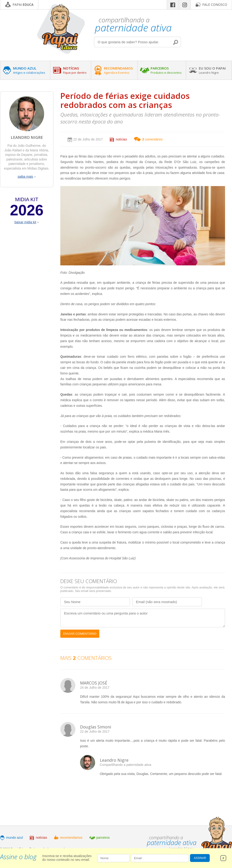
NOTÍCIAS (75, 70)
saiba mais (25, 177)
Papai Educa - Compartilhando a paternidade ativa (61, 29)
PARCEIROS (166, 70)
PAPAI (23, 5)
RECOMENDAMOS (118, 70)
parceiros (103, 838)
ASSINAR (200, 858)
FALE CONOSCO (215, 5)
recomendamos (71, 838)
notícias (121, 139)
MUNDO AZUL (29, 70)
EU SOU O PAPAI (212, 70)
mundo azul (14, 838)
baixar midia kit (25, 222)
